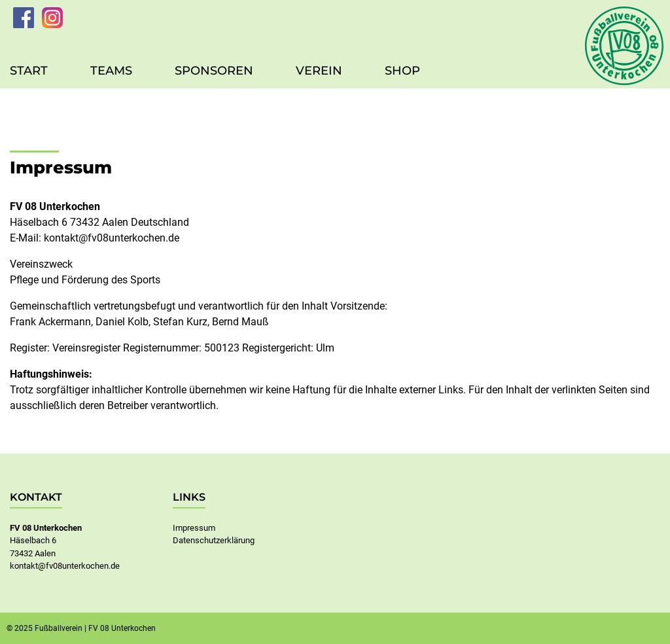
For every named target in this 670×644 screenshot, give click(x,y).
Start (29, 71)
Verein (319, 71)
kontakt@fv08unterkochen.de (112, 238)
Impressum (194, 528)
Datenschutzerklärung (214, 540)
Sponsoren (214, 71)
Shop (402, 71)
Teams (111, 71)
